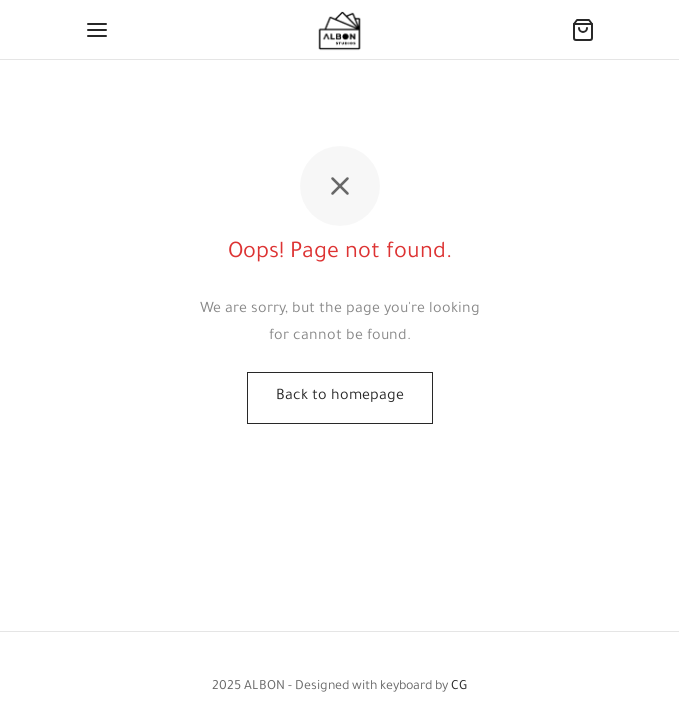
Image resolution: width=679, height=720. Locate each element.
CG (459, 687)
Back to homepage (340, 397)
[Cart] (583, 30)
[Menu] (97, 30)
